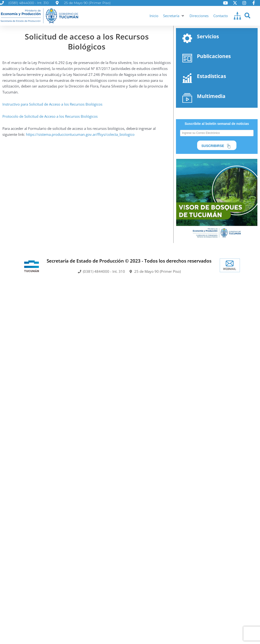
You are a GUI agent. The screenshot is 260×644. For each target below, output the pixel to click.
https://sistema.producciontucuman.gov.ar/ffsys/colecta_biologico (80, 134)
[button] (174, 16)
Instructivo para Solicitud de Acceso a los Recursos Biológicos (52, 104)
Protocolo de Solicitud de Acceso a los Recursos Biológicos (50, 116)
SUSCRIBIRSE (217, 146)
